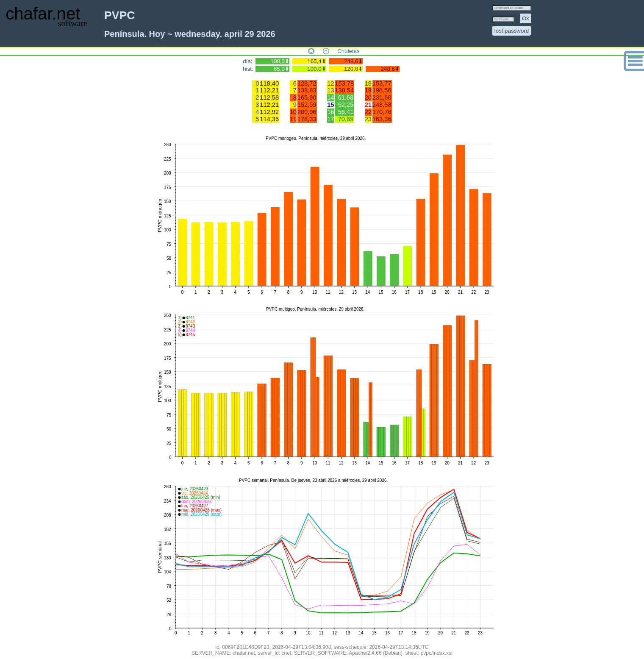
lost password (512, 31)
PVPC (120, 15)
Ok (526, 18)
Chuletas (348, 51)
